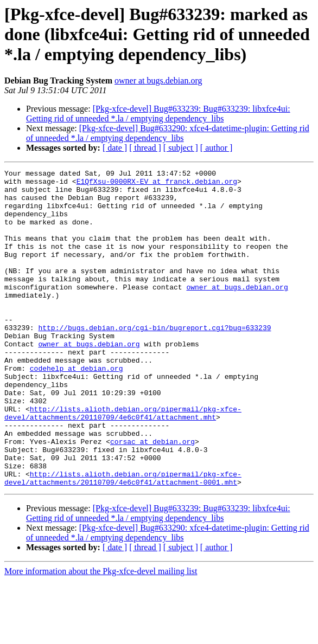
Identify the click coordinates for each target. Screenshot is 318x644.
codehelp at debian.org (77, 409)
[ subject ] (181, 148)
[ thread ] (145, 148)
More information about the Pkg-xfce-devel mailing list (101, 635)
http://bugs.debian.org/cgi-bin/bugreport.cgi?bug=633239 (154, 360)
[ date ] (115, 148)
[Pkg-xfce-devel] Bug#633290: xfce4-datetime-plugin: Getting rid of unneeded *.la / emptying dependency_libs (168, 133)
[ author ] (217, 148)
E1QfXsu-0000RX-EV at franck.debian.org (157, 184)
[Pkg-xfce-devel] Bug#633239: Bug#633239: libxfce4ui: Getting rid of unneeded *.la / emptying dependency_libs (158, 114)
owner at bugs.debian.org (158, 80)
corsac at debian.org (152, 497)
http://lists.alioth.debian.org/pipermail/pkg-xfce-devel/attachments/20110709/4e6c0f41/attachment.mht (123, 462)
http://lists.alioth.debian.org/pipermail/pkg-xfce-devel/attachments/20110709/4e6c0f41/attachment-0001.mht (123, 540)
